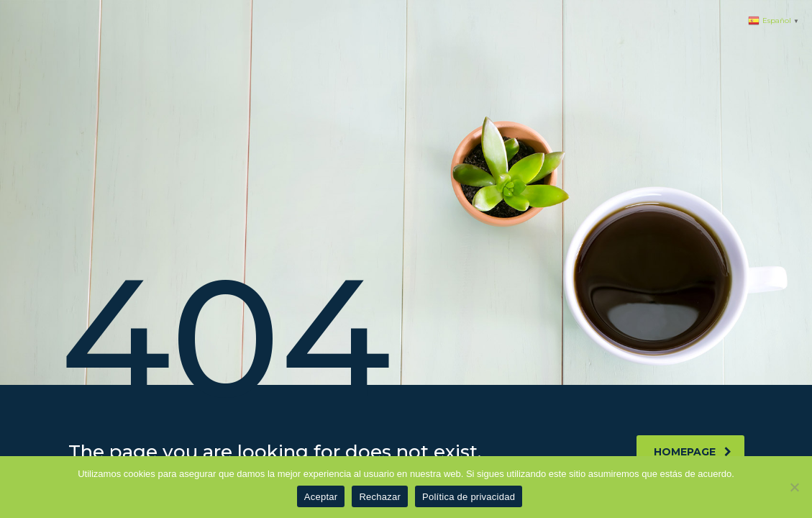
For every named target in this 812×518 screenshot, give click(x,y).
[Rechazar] (794, 487)
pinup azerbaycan (5, 0)
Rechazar (380, 497)
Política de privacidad (469, 497)
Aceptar (321, 497)
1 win (1, 0)
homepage (693, 452)
